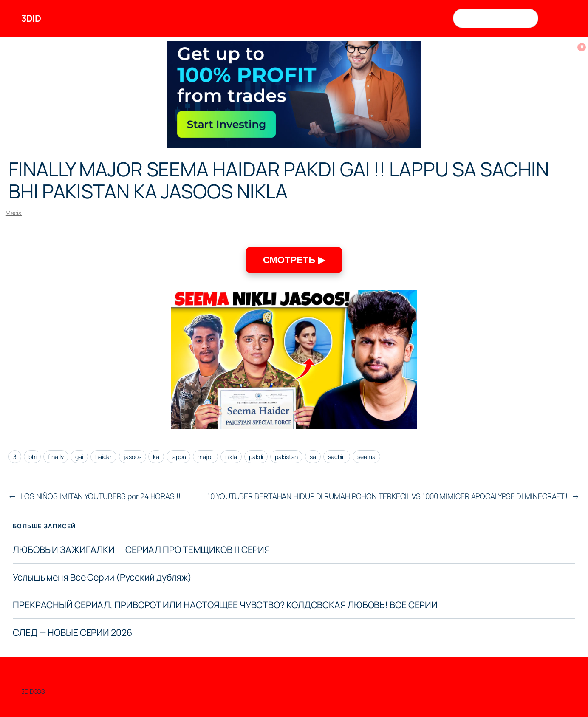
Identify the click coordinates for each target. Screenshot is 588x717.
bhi (33, 457)
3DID (31, 18)
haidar (103, 457)
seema (366, 457)
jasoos (132, 457)
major (205, 457)
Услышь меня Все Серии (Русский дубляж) (102, 577)
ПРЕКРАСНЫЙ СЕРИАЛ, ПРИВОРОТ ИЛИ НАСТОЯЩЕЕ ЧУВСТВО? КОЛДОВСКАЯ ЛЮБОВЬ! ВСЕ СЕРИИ (225, 605)
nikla (231, 457)
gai (79, 457)
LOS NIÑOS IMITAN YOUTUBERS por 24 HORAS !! (100, 496)
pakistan (286, 457)
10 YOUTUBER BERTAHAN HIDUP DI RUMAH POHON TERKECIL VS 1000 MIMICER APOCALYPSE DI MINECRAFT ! (387, 496)
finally (56, 457)
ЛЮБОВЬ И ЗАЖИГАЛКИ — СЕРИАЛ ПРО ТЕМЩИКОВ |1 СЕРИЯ (141, 550)
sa (313, 457)
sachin (337, 457)
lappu (179, 457)
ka (156, 457)
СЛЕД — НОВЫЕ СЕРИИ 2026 (72, 632)
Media (14, 213)
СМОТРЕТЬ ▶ (294, 260)
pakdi (256, 457)
